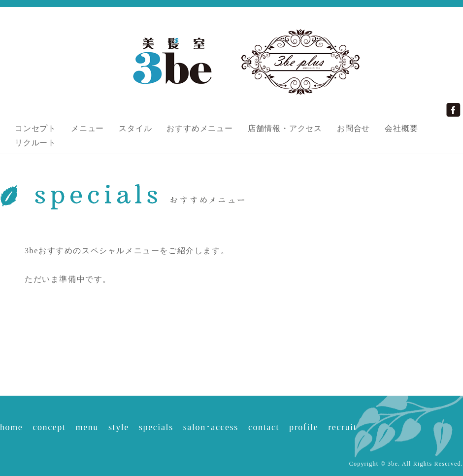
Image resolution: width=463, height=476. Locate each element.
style (119, 427)
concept (49, 427)
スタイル (135, 128)
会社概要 (401, 128)
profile (304, 427)
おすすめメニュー (199, 128)
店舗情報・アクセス (285, 128)
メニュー (87, 128)
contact (264, 427)
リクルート (35, 143)
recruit (342, 427)
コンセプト (35, 128)
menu (87, 427)
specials (156, 427)
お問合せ (353, 128)
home (11, 427)
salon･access (211, 427)
